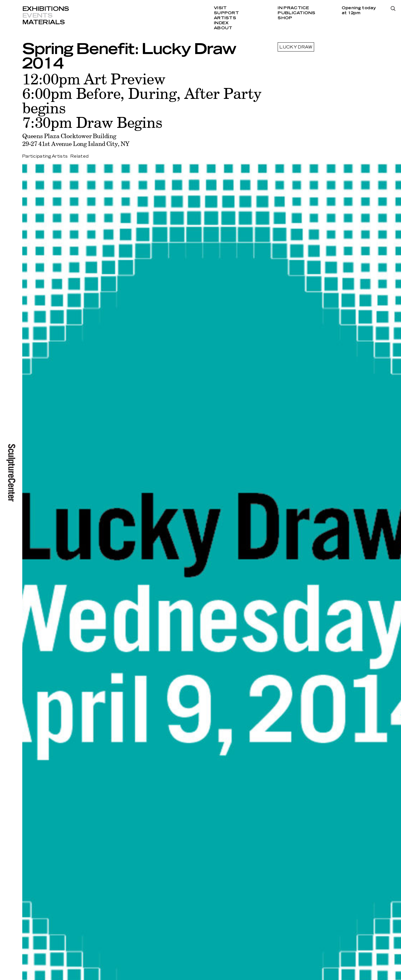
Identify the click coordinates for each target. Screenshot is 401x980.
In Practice (293, 8)
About (223, 28)
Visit (220, 8)
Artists (225, 18)
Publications (296, 13)
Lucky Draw (296, 47)
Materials (43, 22)
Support (226, 13)
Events (37, 16)
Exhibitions (46, 9)
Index (221, 23)
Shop (285, 18)
